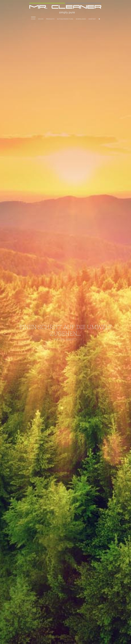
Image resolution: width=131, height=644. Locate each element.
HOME (33, 19)
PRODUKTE (50, 19)
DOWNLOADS (81, 19)
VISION (41, 19)
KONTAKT (92, 19)
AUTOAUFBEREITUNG (65, 19)
